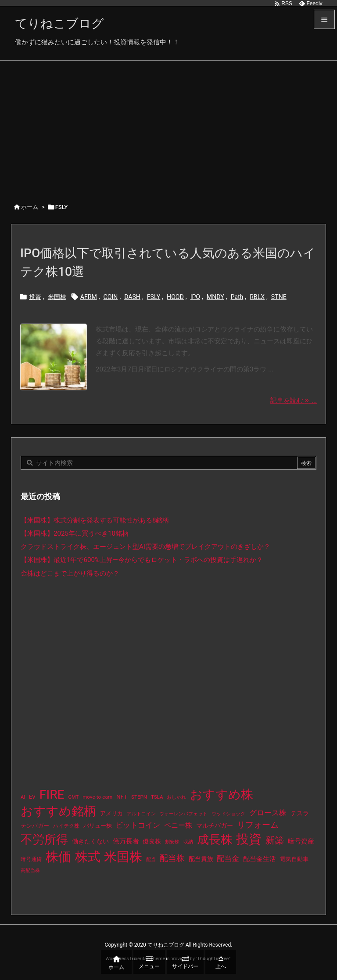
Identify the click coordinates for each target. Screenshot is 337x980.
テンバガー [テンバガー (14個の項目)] (35, 826)
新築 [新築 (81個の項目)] (275, 840)
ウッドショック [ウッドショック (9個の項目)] (228, 814)
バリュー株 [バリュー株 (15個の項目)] (98, 826)
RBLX (257, 297)
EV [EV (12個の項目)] (32, 797)
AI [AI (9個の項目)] (23, 797)
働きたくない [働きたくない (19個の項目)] (90, 841)
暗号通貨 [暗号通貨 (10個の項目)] (31, 859)
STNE (279, 297)
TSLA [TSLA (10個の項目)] (157, 797)
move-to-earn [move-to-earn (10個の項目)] (97, 797)
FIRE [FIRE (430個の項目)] (52, 794)
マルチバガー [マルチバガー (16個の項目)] (215, 825)
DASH (132, 297)
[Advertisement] (168, 126)
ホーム (30, 207)
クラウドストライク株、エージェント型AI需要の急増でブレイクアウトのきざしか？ (145, 547)
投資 (35, 297)
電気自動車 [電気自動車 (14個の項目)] (294, 859)
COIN (111, 297)
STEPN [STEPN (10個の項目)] (139, 797)
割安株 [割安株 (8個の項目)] (172, 842)
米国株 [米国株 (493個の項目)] (123, 857)
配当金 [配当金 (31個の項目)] (228, 859)
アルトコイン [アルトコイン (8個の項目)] (141, 814)
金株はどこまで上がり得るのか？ (70, 573)
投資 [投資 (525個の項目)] (249, 839)
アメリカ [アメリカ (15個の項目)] (111, 813)
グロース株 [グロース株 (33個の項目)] (268, 813)
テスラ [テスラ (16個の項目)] (300, 813)
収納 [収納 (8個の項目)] (188, 842)
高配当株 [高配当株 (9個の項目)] (30, 870)
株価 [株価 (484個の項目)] (58, 857)
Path (237, 297)
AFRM (89, 297)
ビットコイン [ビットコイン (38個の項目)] (138, 825)
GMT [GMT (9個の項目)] (74, 797)
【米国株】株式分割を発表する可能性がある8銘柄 (95, 520)
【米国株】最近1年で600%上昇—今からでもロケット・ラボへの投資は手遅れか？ (142, 560)
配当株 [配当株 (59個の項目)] (172, 858)
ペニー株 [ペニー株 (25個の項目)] (178, 825)
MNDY (215, 297)
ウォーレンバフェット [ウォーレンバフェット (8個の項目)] (183, 814)
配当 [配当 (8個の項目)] (151, 859)
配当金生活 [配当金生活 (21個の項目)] (260, 859)
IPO (195, 297)
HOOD (175, 297)
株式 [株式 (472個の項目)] (88, 857)
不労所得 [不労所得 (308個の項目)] (44, 839)
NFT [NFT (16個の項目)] (122, 796)
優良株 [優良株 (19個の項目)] (152, 841)
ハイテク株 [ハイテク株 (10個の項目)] (66, 826)
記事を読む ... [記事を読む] (294, 400)
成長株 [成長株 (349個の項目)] (215, 839)
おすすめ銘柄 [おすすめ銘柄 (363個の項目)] (58, 811)
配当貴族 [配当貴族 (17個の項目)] (201, 859)
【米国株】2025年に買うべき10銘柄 (75, 533)
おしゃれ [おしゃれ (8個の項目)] (176, 797)
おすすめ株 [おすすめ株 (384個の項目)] (222, 794)
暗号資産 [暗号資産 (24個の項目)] (301, 841)
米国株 (57, 297)
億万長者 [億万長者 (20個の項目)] (126, 841)
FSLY (154, 297)
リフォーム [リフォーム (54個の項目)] (258, 825)
